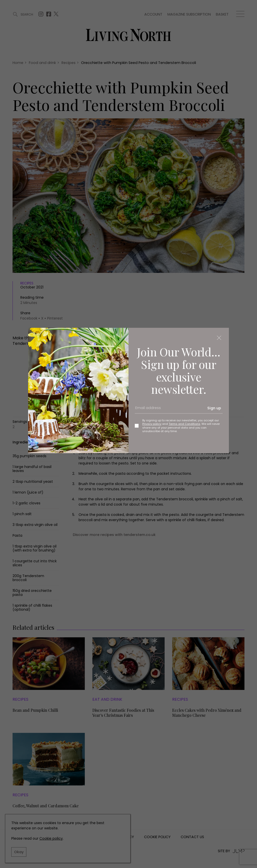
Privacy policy (152, 424)
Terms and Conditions (184, 424)
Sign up (214, 408)
